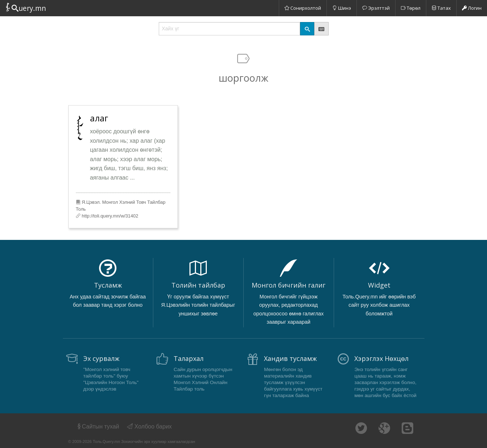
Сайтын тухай (98, 427)
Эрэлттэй (376, 8)
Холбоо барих (149, 427)
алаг (99, 118)
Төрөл (411, 8)
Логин (472, 8)
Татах (441, 8)
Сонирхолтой (303, 8)
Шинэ (342, 8)
